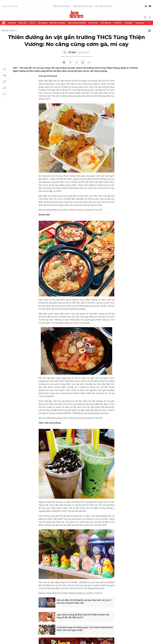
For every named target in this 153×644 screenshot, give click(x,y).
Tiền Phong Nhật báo (83, 6)
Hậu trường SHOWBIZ (77, 23)
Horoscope (140, 23)
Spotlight (129, 23)
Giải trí (32, 23)
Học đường (43, 23)
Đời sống (12, 23)
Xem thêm (149, 23)
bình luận (89, 62)
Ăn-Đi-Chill (93, 23)
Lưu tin (5, 82)
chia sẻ (64, 62)
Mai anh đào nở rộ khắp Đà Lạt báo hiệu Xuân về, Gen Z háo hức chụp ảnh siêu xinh (84, 602)
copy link (76, 62)
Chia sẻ (5, 75)
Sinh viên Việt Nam (103, 6)
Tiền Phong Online (62, 6)
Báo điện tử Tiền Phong (77, 14)
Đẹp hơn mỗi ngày (57, 23)
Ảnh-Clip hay (106, 23)
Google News (149, 31)
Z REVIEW (118, 23)
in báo (83, 62)
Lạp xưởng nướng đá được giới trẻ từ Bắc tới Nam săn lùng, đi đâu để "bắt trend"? (83, 616)
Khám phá (23, 23)
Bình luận (5, 88)
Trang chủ (4, 23)
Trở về (5, 94)
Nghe (5, 69)
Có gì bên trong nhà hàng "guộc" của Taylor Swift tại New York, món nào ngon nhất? (85, 629)
